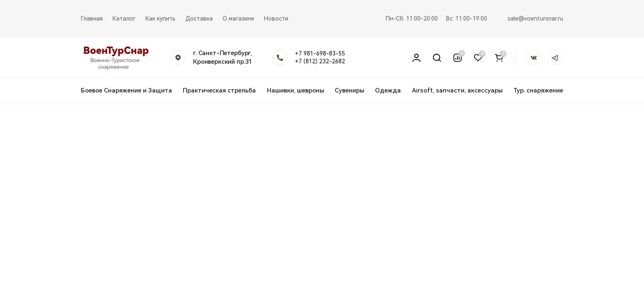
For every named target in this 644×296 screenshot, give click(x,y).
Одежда (388, 90)
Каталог (124, 18)
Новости (276, 18)
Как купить (160, 18)
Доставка (199, 18)
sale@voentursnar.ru (535, 18)
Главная (92, 18)
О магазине (238, 18)
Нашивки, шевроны (296, 90)
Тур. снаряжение (538, 90)
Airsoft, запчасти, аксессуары (457, 90)
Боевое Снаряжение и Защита (126, 90)
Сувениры (350, 90)
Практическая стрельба (219, 90)
